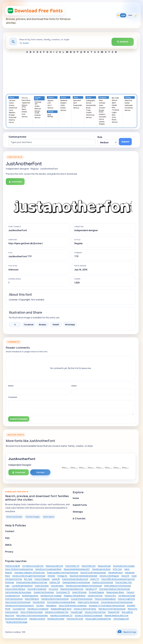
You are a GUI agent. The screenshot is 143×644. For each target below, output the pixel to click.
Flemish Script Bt (13, 566)
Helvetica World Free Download (55, 599)
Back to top (127, 632)
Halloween (129, 105)
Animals (102, 103)
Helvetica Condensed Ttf (61, 615)
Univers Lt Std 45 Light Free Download (29, 576)
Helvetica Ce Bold (37, 619)
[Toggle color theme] (127, 15)
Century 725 (55, 582)
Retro (24, 109)
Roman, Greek (38, 112)
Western (12, 113)
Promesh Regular (96, 592)
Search (123, 42)
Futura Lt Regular (42, 579)
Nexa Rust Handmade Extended (83, 576)
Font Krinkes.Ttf (72, 566)
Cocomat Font (19, 609)
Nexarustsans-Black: (115, 592)
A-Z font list (79, 519)
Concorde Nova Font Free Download (117, 602)
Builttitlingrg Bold (30, 596)
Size (100, 137)
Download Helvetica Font (16, 619)
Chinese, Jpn (38, 103)
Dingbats (103, 97)
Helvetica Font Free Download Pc (20, 605)
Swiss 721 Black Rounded (32, 612)
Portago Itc (62, 576)
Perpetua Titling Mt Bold (75, 596)
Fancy (12, 97)
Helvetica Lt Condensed (38, 609)
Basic (76, 97)
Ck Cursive (53, 589)
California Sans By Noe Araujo (18, 592)
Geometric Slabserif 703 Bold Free (30, 572)
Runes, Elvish (102, 111)
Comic (11, 103)
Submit (125, 142)
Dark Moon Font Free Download (112, 609)
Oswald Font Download (44, 592)
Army (114, 117)
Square (50, 101)
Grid (23, 114)
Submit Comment (19, 419)
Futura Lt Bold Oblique (15, 589)
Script (89, 97)
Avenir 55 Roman (79, 592)
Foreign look (38, 98)
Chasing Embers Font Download (76, 582)
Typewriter (26, 103)
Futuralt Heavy (57, 586)
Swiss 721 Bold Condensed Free (19, 569)
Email (74, 386)
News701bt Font (89, 566)
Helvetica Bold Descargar (16, 622)
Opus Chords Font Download (18, 602)
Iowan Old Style (42, 586)
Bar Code (115, 98)
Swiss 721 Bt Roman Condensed (73, 605)
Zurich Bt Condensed (37, 589)
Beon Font (10, 615)
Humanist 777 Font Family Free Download (107, 605)
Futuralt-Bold (39, 602)
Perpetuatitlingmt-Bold (61, 609)
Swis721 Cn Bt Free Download (93, 572)
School (89, 103)
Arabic (37, 106)
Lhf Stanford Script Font (33, 566)
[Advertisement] (71, 74)
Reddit (56, 325)
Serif (75, 103)
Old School (13, 108)
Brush (88, 108)
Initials (24, 112)
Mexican (38, 109)
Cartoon (12, 101)
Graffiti (89, 113)
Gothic (63, 97)
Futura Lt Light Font (126, 599)
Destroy (12, 120)
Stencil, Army (25, 106)
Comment (13, 397)
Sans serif (77, 101)
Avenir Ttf (95, 579)
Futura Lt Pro (110, 596)
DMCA (8, 545)
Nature (115, 100)
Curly (11, 110)
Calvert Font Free (95, 596)
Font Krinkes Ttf (63, 592)
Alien (101, 101)
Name (11, 386)
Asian (101, 105)
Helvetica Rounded (56, 619)
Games (102, 122)
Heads (114, 105)
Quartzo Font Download (103, 582)
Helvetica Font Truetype (51, 596)
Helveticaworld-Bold (101, 569)
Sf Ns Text (117, 569)
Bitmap (51, 112)
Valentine (128, 101)
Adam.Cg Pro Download (88, 602)
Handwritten (91, 105)
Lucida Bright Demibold (22, 586)
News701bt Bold (32, 599)
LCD (49, 103)
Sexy (114, 115)
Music (114, 120)
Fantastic (103, 117)
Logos (114, 113)
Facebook (29, 325)
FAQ (7, 538)
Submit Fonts (80, 505)
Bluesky (43, 325)
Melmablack (51, 605)
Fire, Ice (25, 98)
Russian (38, 115)
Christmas (129, 108)
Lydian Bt (56, 579)
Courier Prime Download (82, 599)
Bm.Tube (28, 579)
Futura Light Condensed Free (98, 619)
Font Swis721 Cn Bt (75, 619)
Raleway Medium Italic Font (116, 615)
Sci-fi (49, 105)
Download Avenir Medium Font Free (32, 582)
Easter (127, 103)
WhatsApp (70, 325)
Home (76, 498)
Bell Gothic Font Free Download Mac (32, 615)
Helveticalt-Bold (115, 572)
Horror (11, 122)
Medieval (64, 101)
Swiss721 (125, 576)
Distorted (13, 118)
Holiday (128, 97)
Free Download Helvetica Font (75, 579)
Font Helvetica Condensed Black (61, 602)
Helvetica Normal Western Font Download (84, 586)
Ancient (102, 108)
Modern (63, 103)
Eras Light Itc (127, 612)
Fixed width (78, 105)
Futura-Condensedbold (105, 599)
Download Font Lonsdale (124, 566)
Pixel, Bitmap (50, 116)
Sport (114, 103)
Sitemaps (78, 512)
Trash (88, 110)
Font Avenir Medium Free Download (114, 589)
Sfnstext (51, 576)
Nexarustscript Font (54, 566)
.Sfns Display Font (121, 619)
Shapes (102, 124)
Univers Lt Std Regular (109, 576)
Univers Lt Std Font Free (95, 612)
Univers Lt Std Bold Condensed (89, 615)
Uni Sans (40, 605)
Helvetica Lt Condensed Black (48, 569)
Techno (51, 97)
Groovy (12, 105)
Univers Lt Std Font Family (85, 609)
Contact (10, 531)
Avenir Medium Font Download (117, 586)
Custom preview (17, 137)
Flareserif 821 (114, 612)
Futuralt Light (77, 612)
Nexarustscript (104, 566)
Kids (113, 108)
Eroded (12, 115)
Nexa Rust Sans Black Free (72, 589)
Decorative (26, 100)
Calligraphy (90, 101)
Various (25, 117)
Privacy (9, 552)
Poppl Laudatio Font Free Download (62, 572)
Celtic (63, 105)
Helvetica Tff (91, 589)
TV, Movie (115, 110)
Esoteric (102, 114)
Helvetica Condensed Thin (57, 612)
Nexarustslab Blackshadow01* (77, 569)
